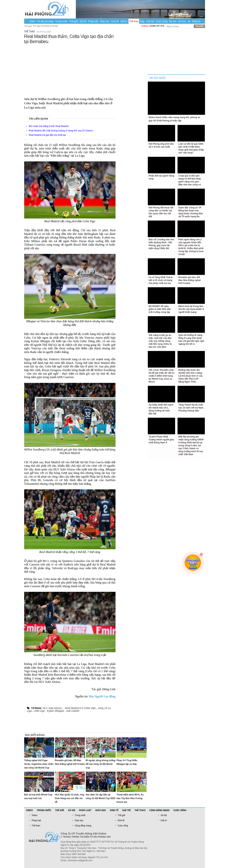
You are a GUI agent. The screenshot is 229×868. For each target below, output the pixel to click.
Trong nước (61, 21)
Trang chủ (26, 21)
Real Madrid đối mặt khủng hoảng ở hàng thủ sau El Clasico (61, 131)
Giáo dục (105, 21)
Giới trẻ (150, 21)
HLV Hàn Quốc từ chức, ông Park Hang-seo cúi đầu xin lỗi (70, 798)
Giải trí (124, 21)
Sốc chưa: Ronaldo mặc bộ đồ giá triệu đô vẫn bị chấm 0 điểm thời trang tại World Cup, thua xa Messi (161, 376)
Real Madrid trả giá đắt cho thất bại (47, 135)
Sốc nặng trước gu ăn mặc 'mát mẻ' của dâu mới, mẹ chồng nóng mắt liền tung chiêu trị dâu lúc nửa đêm (160, 341)
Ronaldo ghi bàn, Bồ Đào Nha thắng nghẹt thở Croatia (190, 280)
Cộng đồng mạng (159, 810)
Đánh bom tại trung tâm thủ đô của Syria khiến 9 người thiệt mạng (191, 309)
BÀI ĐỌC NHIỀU (158, 78)
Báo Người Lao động (102, 696)
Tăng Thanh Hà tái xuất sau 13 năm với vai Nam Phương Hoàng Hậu (191, 408)
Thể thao (134, 21)
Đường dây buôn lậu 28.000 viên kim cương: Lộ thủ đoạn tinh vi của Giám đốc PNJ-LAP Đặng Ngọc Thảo (191, 376)
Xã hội (83, 21)
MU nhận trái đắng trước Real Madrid (49, 126)
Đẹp (142, 21)
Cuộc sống (161, 21)
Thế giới (74, 21)
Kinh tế (115, 21)
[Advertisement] (70, 70)
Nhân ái (196, 21)
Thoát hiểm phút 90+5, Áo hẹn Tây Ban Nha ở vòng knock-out (130, 798)
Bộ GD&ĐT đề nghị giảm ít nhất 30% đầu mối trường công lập (160, 309)
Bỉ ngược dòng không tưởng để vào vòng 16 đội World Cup (101, 764)
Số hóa (182, 21)
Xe (189, 21)
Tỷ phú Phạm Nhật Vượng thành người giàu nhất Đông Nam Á (161, 440)
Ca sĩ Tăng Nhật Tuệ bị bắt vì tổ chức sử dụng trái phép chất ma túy (161, 280)
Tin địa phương (45, 21)
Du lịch (173, 21)
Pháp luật (93, 21)
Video (32, 21)
